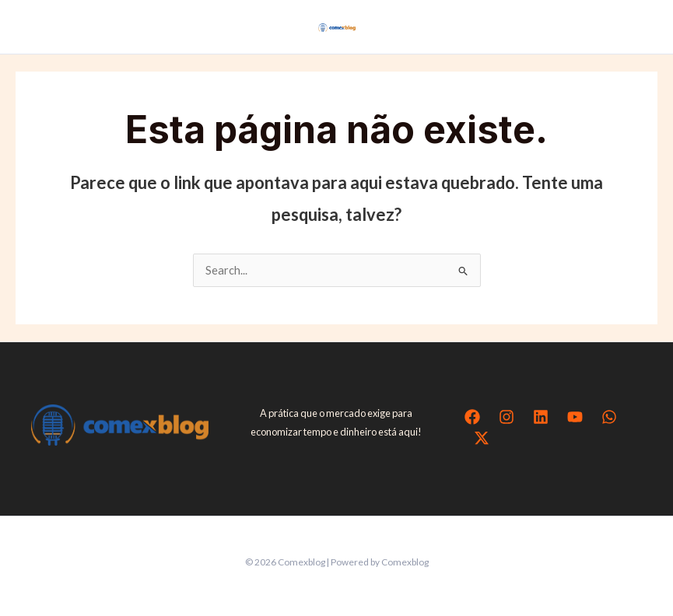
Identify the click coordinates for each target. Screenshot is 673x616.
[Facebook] (472, 417)
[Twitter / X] (482, 438)
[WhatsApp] (609, 417)
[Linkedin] (541, 417)
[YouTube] (575, 417)
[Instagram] (507, 417)
